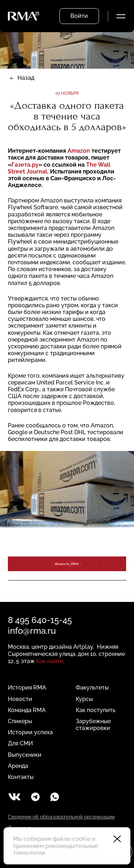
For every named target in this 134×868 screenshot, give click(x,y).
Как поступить (96, 710)
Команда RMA (27, 710)
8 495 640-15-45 (40, 620)
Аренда (18, 766)
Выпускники (25, 755)
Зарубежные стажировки (93, 725)
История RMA (27, 688)
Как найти (50, 661)
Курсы (84, 699)
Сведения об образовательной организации (61, 817)
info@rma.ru (32, 631)
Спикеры (20, 721)
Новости (20, 699)
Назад (26, 78)
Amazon (80, 151)
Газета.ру (25, 165)
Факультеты (92, 688)
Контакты (21, 777)
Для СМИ (20, 743)
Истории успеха (30, 732)
